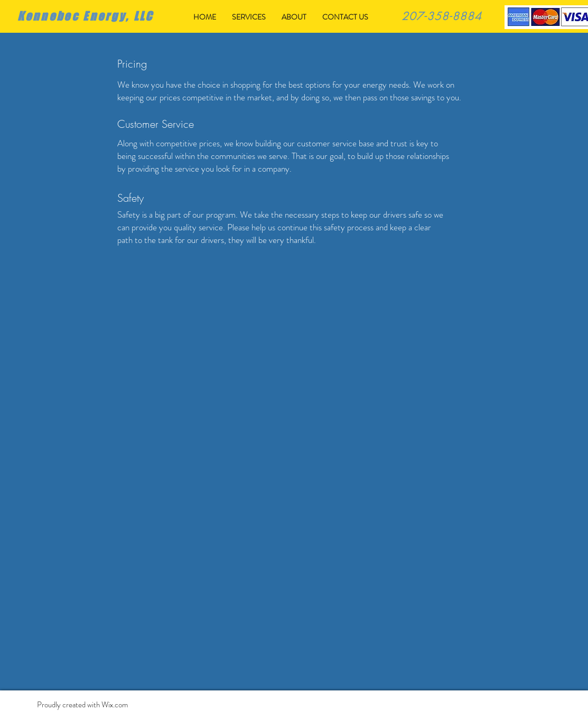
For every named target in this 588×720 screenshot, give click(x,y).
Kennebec (48, 16)
